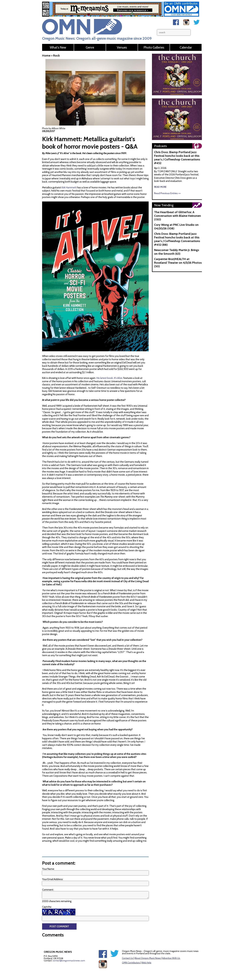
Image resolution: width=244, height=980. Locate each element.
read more (160, 187)
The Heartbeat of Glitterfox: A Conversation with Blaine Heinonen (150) (178, 216)
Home (46, 56)
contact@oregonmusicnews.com (69, 951)
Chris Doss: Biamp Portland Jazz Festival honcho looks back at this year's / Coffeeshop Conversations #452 (177, 158)
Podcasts (160, 146)
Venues (122, 47)
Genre (90, 47)
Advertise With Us (171, 949)
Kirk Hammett (69, 188)
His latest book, (109, 369)
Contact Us (127, 949)
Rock (56, 56)
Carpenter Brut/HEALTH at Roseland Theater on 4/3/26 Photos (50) (178, 263)
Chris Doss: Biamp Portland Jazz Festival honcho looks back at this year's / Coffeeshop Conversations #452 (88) (177, 239)
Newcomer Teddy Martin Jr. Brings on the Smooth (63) (177, 252)
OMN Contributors (131, 953)
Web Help (146, 953)
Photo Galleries (154, 47)
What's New (58, 47)
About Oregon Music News (148, 949)
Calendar (186, 47)
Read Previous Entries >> (167, 193)
